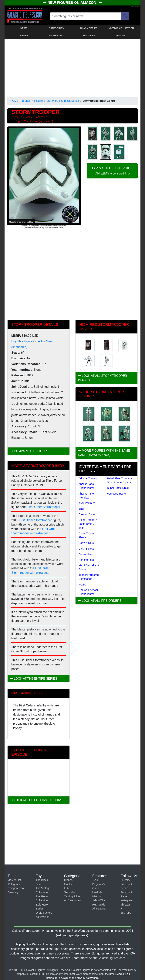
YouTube (126, 913)
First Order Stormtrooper (44, 507)
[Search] (125, 16)
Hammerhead (87, 560)
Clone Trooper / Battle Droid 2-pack (88, 524)
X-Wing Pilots (72, 896)
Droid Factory (44, 913)
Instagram (126, 900)
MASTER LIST (56, 36)
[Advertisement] (72, 67)
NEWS (24, 28)
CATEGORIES (56, 28)
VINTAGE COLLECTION (121, 28)
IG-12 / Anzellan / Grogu (89, 567)
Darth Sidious (86, 549)
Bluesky (125, 880)
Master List (14, 880)
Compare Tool (16, 888)
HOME (14, 101)
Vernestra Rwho (116, 494)
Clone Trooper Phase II (87, 535)
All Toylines (43, 917)
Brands (26, 101)
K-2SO (83, 585)
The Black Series (26, 117)
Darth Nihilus (86, 543)
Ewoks (68, 884)
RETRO (24, 36)
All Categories (72, 900)
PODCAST (121, 36)
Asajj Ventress (87, 503)
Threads (125, 905)
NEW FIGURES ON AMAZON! (73, 3)
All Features (100, 909)
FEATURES (89, 36)
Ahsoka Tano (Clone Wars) (86, 486)
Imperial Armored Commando (89, 577)
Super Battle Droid (118, 488)
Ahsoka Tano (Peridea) (86, 496)
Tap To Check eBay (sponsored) (34, 121)
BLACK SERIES (89, 28)
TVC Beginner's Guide (99, 884)
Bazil (81, 509)
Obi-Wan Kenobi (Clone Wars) (88, 592)
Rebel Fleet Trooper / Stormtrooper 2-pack (120, 480)
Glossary (13, 892)
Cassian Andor (87, 514)
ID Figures (14, 884)
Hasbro (38, 101)
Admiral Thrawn (88, 478)
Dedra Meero (86, 554)
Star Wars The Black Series (63, 101)
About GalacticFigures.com (107, 958)
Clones (68, 880)
